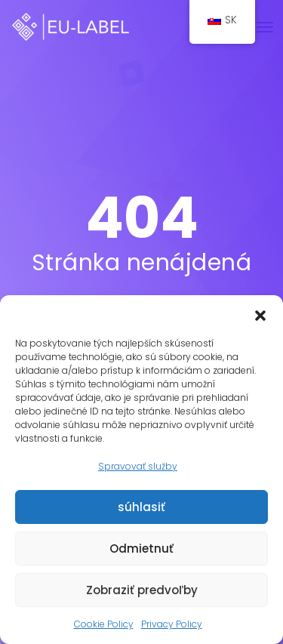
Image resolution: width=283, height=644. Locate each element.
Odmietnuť (141, 548)
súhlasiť (141, 507)
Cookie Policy (104, 624)
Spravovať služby (138, 466)
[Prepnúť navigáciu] (265, 27)
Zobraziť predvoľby (142, 590)
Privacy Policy (172, 624)
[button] (260, 314)
